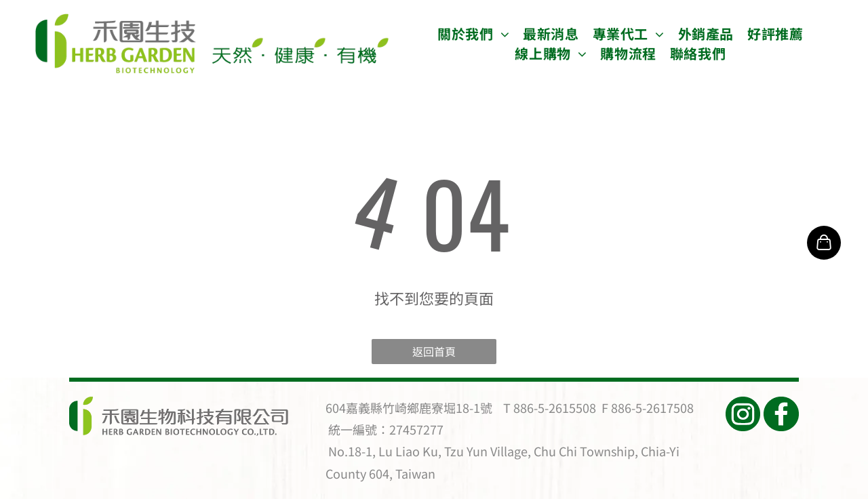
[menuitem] (473, 34)
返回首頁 (434, 351)
